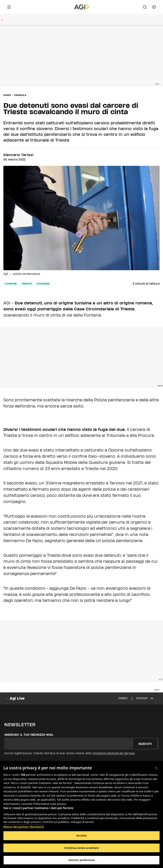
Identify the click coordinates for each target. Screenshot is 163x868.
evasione (43, 284)
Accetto (82, 835)
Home (7, 95)
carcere (11, 284)
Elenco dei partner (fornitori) (23, 827)
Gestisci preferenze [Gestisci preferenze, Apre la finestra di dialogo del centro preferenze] (81, 860)
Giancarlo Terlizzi (18, 155)
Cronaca (20, 95)
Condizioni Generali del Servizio (114, 753)
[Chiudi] (156, 768)
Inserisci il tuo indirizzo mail (29, 735)
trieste (27, 284)
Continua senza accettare (81, 848)
